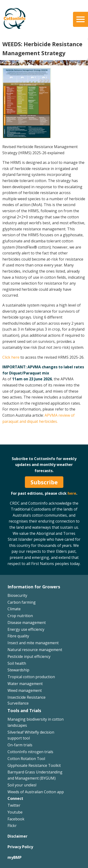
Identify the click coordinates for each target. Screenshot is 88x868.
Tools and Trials (24, 710)
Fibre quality (18, 636)
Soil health (17, 663)
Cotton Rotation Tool (26, 759)
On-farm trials (20, 745)
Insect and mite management (33, 643)
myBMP (15, 857)
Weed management (25, 690)
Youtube (15, 812)
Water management (25, 684)
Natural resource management (35, 650)
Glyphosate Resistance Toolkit (34, 765)
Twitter (14, 805)
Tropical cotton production (31, 677)
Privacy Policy (20, 847)
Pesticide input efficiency (29, 656)
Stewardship (18, 670)
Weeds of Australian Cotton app (36, 792)
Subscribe (44, 482)
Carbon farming (22, 602)
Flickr (12, 826)
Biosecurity (17, 595)
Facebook (16, 819)
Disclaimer (17, 836)
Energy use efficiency (26, 629)
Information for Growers (34, 587)
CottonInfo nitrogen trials (30, 752)
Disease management (27, 623)
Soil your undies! (22, 785)
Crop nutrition (20, 616)
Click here (11, 357)
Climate (14, 609)
